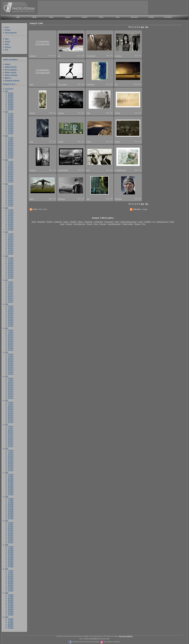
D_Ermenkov (91, 56)
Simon (89, 141)
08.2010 (11, 457)
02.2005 (11, 589)
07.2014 (11, 363)
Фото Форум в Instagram (112, 642)
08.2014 (11, 361)
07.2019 (11, 243)
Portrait (50, 222)
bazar (118, 17)
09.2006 (11, 552)
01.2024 (11, 133)
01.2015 (11, 350)
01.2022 (11, 181)
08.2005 (11, 578)
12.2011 (11, 426)
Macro (81, 222)
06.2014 (11, 365)
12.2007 (11, 522)
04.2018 (11, 272)
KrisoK (118, 113)
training (151, 17)
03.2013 (11, 394)
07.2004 (11, 604)
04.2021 (11, 200)
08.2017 (11, 289)
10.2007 (11, 526)
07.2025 (11, 98)
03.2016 (11, 322)
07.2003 (11, 628)
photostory (134, 17)
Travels (90, 224)
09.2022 (11, 167)
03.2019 (11, 250)
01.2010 (11, 470)
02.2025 (11, 107)
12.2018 (11, 258)
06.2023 (11, 148)
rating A (68, 17)
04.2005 (11, 585)
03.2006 (11, 563)
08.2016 (11, 313)
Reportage (41, 222)
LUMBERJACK (121, 170)
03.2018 (11, 274)
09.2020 (11, 215)
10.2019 (11, 237)
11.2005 (11, 572)
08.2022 (11, 169)
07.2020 (11, 219)
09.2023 (11, 143)
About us (8, 47)
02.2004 (11, 613)
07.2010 (11, 459)
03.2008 (11, 515)
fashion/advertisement (129, 222)
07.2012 (11, 411)
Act (154, 222)
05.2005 (11, 583)
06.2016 (11, 317)
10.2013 (11, 382)
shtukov (32, 113)
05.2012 (11, 415)
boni (88, 170)
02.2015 (11, 348)
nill (59, 56)
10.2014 (11, 358)
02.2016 (11, 324)
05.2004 (11, 607)
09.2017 (11, 287)
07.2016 (11, 315)
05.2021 (11, 198)
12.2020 (11, 210)
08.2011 (11, 433)
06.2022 (11, 172)
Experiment (109, 222)
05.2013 (11, 391)
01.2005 (11, 590)
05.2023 (11, 150)
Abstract (69, 224)
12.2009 (11, 474)
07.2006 (11, 555)
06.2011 (11, 437)
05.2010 (11, 463)
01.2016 (11, 326)
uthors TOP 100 (11, 67)
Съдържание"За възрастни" (43, 43)
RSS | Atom (43, 209)
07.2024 (11, 122)
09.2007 (11, 528)
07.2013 (11, 387)
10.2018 (11, 261)
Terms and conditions (126, 636)
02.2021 (11, 204)
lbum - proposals (11, 75)
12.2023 (11, 137)
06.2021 (11, 196)
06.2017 (11, 293)
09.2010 (11, 456)
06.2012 (11, 413)
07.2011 (11, 435)
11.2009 (11, 476)
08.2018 (11, 265)
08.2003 (11, 626)
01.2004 (11, 614)
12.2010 (11, 450)
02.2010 (11, 468)
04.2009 (11, 489)
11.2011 (11, 428)
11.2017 (11, 284)
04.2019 (11, 248)
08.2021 (11, 193)
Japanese (33, 56)
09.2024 (11, 119)
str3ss (32, 84)
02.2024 (11, 131)
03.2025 (11, 106)
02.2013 (11, 396)
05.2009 (11, 487)
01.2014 (11, 374)
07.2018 (11, 267)
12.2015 (11, 330)
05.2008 (11, 511)
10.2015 (11, 333)
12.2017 (11, 282)
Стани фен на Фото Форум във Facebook (85, 642)
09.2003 (11, 624)
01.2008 (11, 518)
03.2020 (11, 226)
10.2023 (11, 141)
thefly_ (32, 199)
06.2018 (11, 269)
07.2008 (11, 507)
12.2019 (11, 234)
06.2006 (11, 557)
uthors (7, 64)
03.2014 (11, 370)
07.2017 (11, 291)
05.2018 (11, 270)
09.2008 (11, 504)
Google (145, 209)
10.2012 (11, 406)
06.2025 (11, 100)
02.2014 (11, 372)
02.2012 (11, 420)
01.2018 (11, 278)
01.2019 (11, 254)
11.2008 (11, 500)
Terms (7, 44)
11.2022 (11, 163)
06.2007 (11, 533)
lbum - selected (11, 72)
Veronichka (90, 84)
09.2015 (11, 335)
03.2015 (11, 346)
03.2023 (11, 154)
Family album (128, 224)
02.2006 (11, 565)
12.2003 (11, 619)
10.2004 (11, 598)
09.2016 (11, 311)
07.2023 (11, 146)
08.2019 (11, 241)
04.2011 (11, 441)
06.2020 (11, 220)
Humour (138, 224)
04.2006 (11, 561)
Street (34, 222)
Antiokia (33, 170)
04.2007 (11, 537)
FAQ (6, 49)
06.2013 (11, 389)
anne (88, 199)
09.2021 (11, 191)
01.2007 (11, 542)
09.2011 (11, 432)
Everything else (80, 224)
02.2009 (11, 492)
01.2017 (11, 302)
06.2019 (11, 245)
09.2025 (11, 95)
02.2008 (11, 516)
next (142, 27)
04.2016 (11, 320)
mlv (116, 84)
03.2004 (11, 611)
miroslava (118, 56)
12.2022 (11, 161)
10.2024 (11, 117)
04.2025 (11, 104)
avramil (61, 141)
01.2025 (11, 109)
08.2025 (11, 97)
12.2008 (11, 498)
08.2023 (11, 145)
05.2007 (11, 535)
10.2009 (11, 478)
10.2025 (11, 93)
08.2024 (11, 121)
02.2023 (11, 156)
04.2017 (11, 296)
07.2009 (11, 483)
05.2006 (11, 559)
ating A (8, 78)
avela (31, 141)
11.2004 (11, 596)
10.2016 (11, 309)
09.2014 (11, 359)
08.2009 (11, 481)
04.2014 (11, 368)
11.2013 (11, 380)
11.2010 (11, 452)
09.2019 (11, 239)
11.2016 (11, 308)
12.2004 (11, 595)
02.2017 (11, 300)
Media (35, 17)
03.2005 (11, 587)
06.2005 (11, 581)
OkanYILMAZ (63, 170)
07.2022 (11, 171)
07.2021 (11, 195)
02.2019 (11, 252)
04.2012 (11, 417)
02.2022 (11, 180)
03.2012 (11, 418)
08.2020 (11, 217)
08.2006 (11, 554)
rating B (85, 17)
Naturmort (89, 222)
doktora (118, 141)
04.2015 (11, 344)
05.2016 (11, 319)
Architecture (99, 222)
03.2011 (11, 442)
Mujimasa (61, 199)
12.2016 (11, 306)
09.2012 (11, 407)
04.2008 (11, 513)
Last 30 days (9, 89)
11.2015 (11, 332)
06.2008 (11, 509)
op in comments (11, 69)
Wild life (74, 222)
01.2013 (11, 398)
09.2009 (11, 480)
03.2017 (11, 298)
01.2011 (11, 446)
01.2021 (11, 205)
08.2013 (11, 385)
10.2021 (11, 189)
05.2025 (11, 102)
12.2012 (11, 402)
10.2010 (11, 454)
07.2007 (11, 531)
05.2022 (11, 174)
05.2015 (11, 343)
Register (8, 30)
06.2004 (11, 605)
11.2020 (11, 211)
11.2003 (11, 620)
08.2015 (11, 337)
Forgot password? (11, 32)
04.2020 (11, 224)
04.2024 (11, 128)
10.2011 (11, 430)
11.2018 (11, 260)
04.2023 (11, 152)
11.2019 (11, 235)
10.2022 (11, 165)
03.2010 (11, 467)
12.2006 (11, 546)
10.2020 (11, 213)
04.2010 (11, 465)
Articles (7, 41)
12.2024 (11, 113)
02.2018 (11, 276)
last (147, 27)
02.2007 (11, 540)
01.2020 (11, 230)
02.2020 (11, 228)
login (18, 17)
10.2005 (11, 574)
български (168, 17)
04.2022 (11, 176)
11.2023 (11, 139)
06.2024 (11, 124)
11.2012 (11, 404)
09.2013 (11, 383)
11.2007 (11, 524)
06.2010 (11, 461)
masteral (61, 113)
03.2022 (11, 178)
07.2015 (11, 339)
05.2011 (11, 439)
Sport (96, 224)
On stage (103, 224)
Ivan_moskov (63, 84)
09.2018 (11, 263)
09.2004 (11, 600)
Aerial (140, 222)
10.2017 (11, 285)
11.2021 (11, 187)
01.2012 (11, 422)
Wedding (148, 222)
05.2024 (11, 126)
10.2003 (11, 622)
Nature (66, 222)
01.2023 (11, 157)
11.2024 (11, 115)
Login (7, 27)
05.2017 (11, 294)
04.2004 (11, 609)
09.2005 (11, 576)
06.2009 (11, 485)
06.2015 (11, 341)
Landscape (58, 222)
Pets (144, 224)
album (51, 17)
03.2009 (11, 491)
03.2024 (11, 130)
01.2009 (11, 494)
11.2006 (11, 548)
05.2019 (11, 246)
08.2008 (11, 506)
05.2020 (11, 222)
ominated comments (12, 80)
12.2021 (11, 186)
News (7, 39)
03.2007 (11, 539)
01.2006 (11, 566)
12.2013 (11, 378)
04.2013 (11, 393)
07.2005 (11, 580)
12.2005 (11, 570)
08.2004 (11, 602)
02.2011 (11, 444)
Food (117, 222)
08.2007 (11, 530)
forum (101, 17)
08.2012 (11, 409)
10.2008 (11, 502)
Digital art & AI (163, 222)
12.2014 (11, 354)
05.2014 (11, 367)
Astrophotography (114, 224)
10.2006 (11, 550)
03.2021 (11, 202)
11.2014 (11, 356)
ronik (88, 113)
